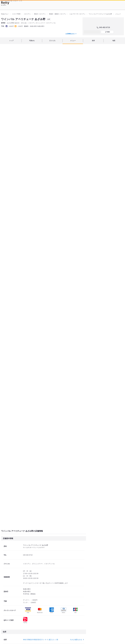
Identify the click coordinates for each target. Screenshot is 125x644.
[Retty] (5, 3)
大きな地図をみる (77, 640)
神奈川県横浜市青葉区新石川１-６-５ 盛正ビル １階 (41, 640)
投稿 (108, 32)
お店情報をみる (71, 34)
